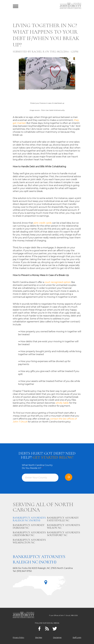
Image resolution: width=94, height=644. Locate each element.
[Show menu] (16, 6)
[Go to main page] (70, 6)
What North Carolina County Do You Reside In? (37, 467)
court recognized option (58, 282)
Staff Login (77, 637)
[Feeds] (47, 629)
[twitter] (55, 629)
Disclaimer (57, 637)
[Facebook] (39, 629)
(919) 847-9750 (24, 571)
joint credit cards (43, 223)
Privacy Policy (18, 637)
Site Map (39, 637)
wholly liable (62, 403)
